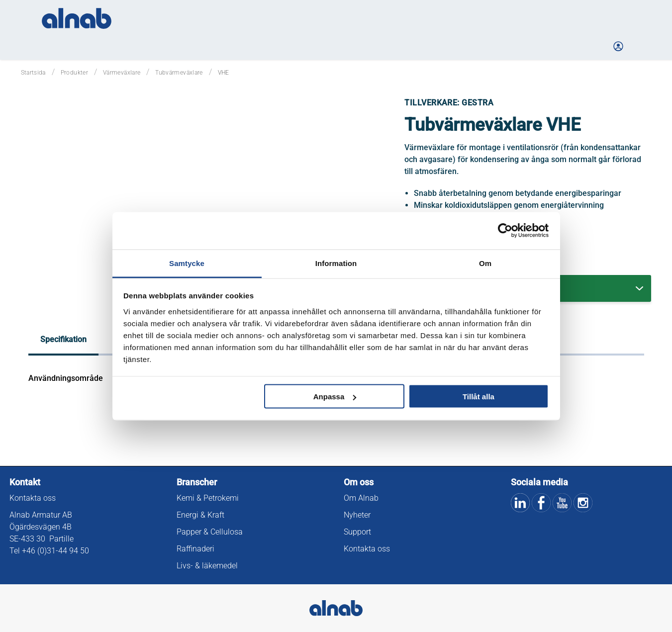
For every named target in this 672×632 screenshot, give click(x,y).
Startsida (33, 73)
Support (357, 532)
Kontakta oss (33, 498)
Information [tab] (336, 263)
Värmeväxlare (122, 73)
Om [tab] (485, 263)
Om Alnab (361, 498)
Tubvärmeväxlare (179, 73)
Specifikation (63, 339)
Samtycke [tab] (187, 263)
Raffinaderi (195, 549)
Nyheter (357, 515)
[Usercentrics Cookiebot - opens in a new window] (505, 231)
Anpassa (335, 397)
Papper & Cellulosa (210, 532)
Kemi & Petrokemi (208, 498)
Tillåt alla (479, 397)
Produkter (74, 73)
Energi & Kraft (200, 515)
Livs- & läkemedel (207, 566)
